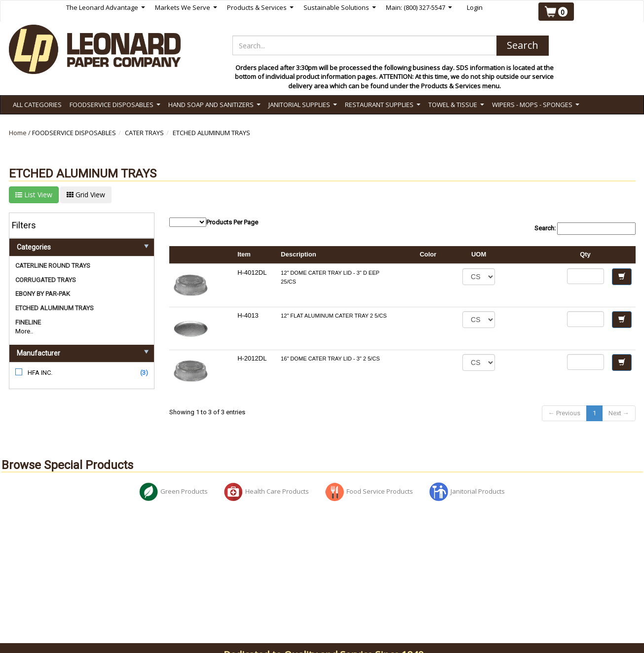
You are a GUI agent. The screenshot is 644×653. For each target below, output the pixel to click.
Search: (585, 229)
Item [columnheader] (244, 254)
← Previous (564, 413)
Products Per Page (214, 222)
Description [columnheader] (299, 254)
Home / (20, 133)
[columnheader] (531, 255)
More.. (24, 331)
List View (34, 195)
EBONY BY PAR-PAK (43, 294)
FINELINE (28, 322)
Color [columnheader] (428, 254)
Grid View (86, 195)
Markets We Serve (186, 8)
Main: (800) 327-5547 (419, 8)
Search (523, 45)
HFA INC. (40, 373)
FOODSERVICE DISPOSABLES (74, 133)
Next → (619, 413)
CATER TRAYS (144, 133)
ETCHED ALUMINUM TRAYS (211, 133)
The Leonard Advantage (106, 8)
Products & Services (260, 8)
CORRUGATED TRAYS (46, 280)
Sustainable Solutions (340, 8)
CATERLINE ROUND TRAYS (53, 266)
